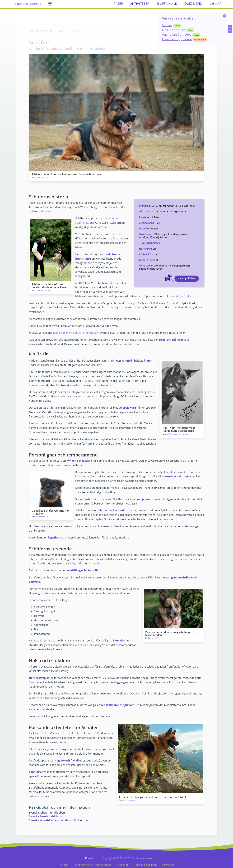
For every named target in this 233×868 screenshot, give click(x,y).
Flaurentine (131, 800)
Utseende (123, 865)
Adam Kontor (44, 177)
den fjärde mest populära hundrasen (76, 333)
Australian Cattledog (177, 34)
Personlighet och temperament (93, 865)
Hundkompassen (40, 31)
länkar (215, 4)
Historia (64, 865)
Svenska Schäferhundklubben (47, 813)
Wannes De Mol (45, 517)
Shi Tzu (167, 25)
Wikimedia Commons (179, 434)
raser (118, 4)
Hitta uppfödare (187, 279)
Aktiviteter (168, 865)
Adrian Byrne (44, 290)
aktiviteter (140, 4)
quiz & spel (193, 4)
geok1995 (156, 638)
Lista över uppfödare (177, 39)
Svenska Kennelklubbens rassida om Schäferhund (59, 820)
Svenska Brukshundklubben (46, 816)
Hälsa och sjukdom (145, 865)
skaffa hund (167, 4)
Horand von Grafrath (181, 296)
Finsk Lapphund (174, 30)
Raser (61, 31)
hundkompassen (27, 4)
